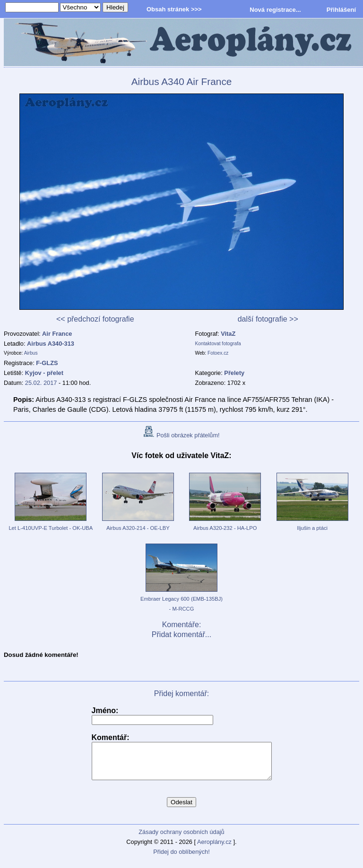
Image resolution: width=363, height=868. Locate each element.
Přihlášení (341, 10)
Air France (57, 334)
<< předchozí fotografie (95, 319)
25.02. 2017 (41, 383)
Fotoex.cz (218, 353)
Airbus (31, 353)
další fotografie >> (268, 319)
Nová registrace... (275, 10)
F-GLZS (47, 363)
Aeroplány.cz (214, 849)
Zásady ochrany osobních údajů (181, 839)
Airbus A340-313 (51, 344)
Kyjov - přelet (44, 373)
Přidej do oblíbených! (181, 859)
